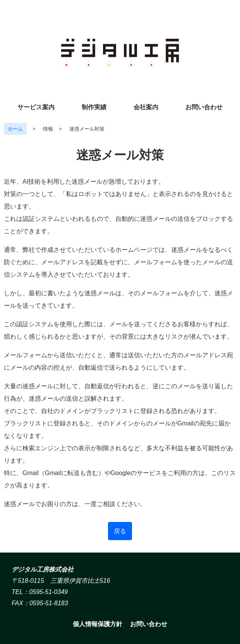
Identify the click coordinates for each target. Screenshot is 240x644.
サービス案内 (36, 107)
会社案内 (146, 107)
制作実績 (94, 107)
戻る (120, 531)
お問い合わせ (204, 107)
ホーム (15, 129)
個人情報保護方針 (98, 624)
